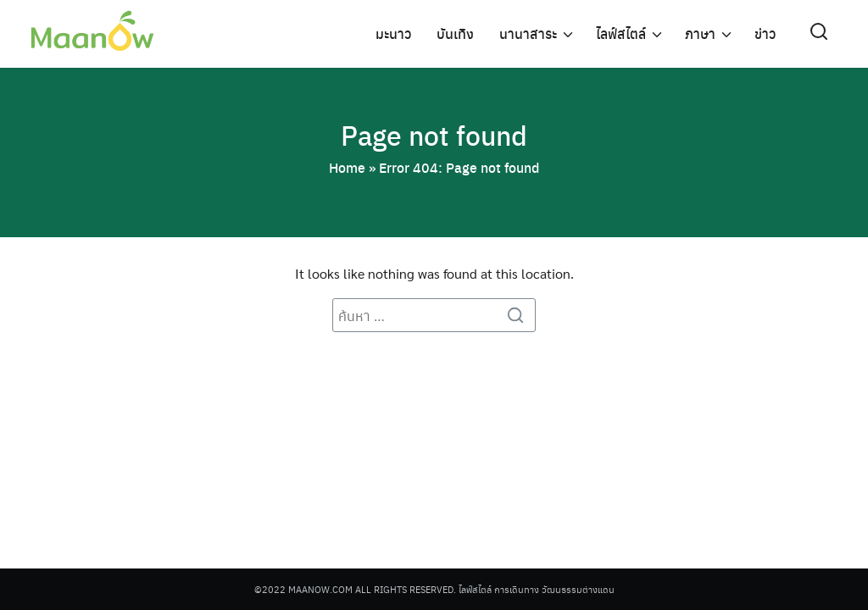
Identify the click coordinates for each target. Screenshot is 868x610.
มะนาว (393, 33)
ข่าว (765, 33)
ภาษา (700, 33)
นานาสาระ (528, 33)
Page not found (434, 135)
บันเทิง (455, 33)
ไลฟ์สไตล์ (621, 33)
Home (347, 167)
